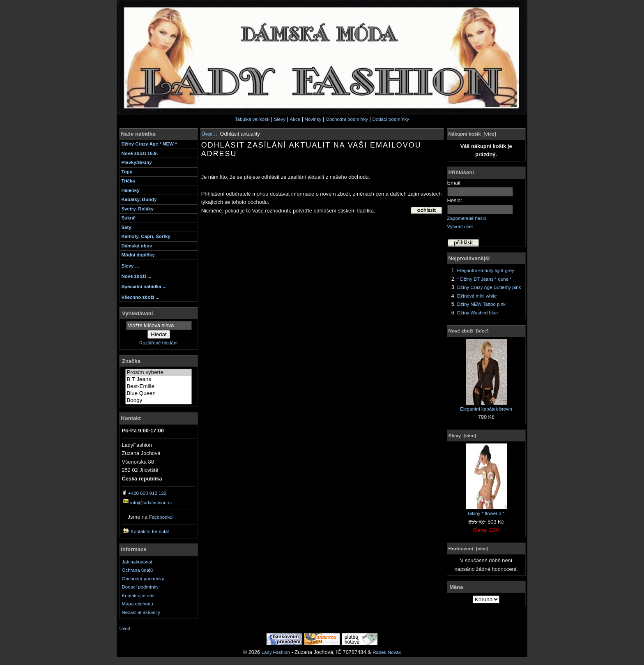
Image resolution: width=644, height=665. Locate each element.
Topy (127, 172)
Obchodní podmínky (347, 119)
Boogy (159, 401)
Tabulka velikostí (252, 119)
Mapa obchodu (138, 604)
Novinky (313, 119)
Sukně (128, 218)
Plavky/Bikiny (136, 162)
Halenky (130, 190)
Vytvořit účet (460, 226)
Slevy (280, 119)
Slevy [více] (462, 435)
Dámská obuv (137, 246)
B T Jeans (159, 380)
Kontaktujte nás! (139, 596)
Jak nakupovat (137, 562)
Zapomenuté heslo (467, 218)
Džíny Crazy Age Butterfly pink (489, 287)
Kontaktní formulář (150, 531)
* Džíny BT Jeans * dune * (484, 279)
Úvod (207, 134)
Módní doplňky (138, 255)
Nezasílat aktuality (141, 612)
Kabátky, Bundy (139, 199)
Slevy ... (130, 266)
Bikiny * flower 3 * (486, 510)
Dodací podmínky (391, 119)
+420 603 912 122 (147, 493)
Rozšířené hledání (158, 343)
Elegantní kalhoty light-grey (486, 270)
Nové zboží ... (136, 276)
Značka (131, 361)
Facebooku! (161, 517)
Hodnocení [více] (468, 548)
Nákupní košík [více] (472, 134)
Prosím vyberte (159, 373)
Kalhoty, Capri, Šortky (146, 236)
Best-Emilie (159, 387)
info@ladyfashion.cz (151, 503)
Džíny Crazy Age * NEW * (149, 144)
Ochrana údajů (138, 570)
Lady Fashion (276, 652)
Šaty (126, 227)
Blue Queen (159, 394)
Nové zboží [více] (469, 331)
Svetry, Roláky (137, 209)
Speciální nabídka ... (144, 286)
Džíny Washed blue (477, 313)
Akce (295, 119)
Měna (456, 587)
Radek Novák (387, 652)
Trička (128, 181)
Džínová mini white (477, 296)
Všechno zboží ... (140, 297)
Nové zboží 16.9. (139, 153)
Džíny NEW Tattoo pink (481, 304)
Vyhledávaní (137, 313)
